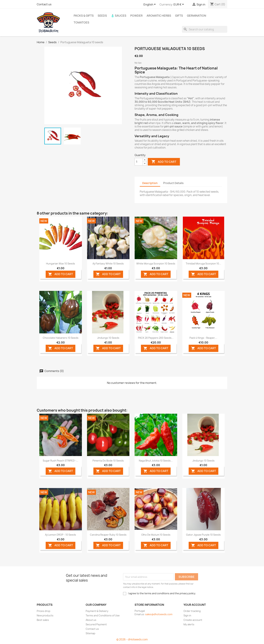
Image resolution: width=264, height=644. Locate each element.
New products (45, 615)
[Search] (205, 29)
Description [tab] (150, 183)
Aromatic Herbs (159, 16)
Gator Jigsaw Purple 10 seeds (203, 535)
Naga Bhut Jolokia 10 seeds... (156, 461)
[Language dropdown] (150, 5)
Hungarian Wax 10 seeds (61, 264)
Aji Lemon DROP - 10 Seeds (61, 535)
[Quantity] (139, 162)
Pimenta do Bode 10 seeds (108, 461)
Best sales (43, 620)
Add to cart (164, 162)
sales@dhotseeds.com (159, 614)
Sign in (187, 615)
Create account (193, 620)
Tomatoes (81, 22)
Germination (197, 16)
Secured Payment (96, 624)
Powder (136, 16)
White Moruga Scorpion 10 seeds (156, 264)
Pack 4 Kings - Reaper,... (203, 338)
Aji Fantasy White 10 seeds (108, 264)
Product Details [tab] (173, 183)
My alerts (189, 624)
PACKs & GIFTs (84, 16)
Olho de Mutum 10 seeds (156, 535)
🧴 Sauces (119, 16)
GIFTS (179, 16)
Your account (195, 605)
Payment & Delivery (97, 611)
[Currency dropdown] (179, 5)
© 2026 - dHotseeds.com (132, 639)
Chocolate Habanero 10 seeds (61, 338)
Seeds (102, 16)
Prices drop (44, 611)
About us (91, 620)
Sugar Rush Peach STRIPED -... (61, 461)
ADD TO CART (61, 274)
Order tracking (192, 611)
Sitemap (90, 633)
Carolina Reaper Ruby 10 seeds (108, 535)
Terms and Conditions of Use (103, 615)
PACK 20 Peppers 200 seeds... (156, 338)
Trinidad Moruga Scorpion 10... (203, 264)
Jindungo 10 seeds (108, 338)
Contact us (44, 4)
